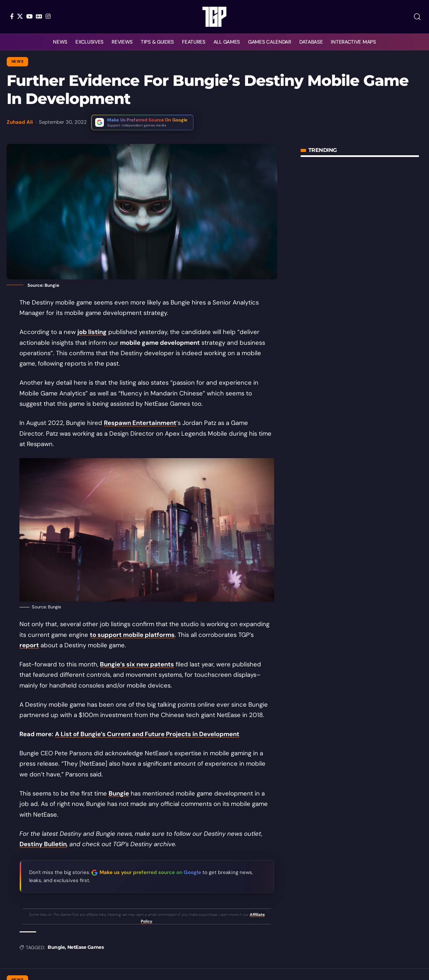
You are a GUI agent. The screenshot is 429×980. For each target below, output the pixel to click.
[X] (20, 16)
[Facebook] (12, 16)
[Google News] (39, 16)
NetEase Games (86, 947)
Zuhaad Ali (20, 122)
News (18, 62)
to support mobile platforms (132, 635)
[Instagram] (48, 16)
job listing (92, 332)
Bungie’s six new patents (137, 664)
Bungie (119, 794)
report (29, 645)
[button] (417, 17)
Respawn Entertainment (140, 423)
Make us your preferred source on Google (150, 872)
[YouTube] (29, 16)
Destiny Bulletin (43, 844)
